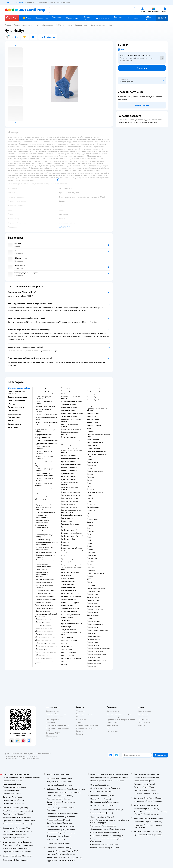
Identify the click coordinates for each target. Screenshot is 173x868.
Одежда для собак (144, 722)
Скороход (91, 432)
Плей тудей (91, 477)
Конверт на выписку (43, 502)
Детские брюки (67, 618)
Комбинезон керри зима (70, 594)
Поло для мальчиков (43, 611)
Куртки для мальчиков (44, 582)
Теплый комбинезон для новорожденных (44, 548)
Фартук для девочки (43, 438)
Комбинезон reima (68, 539)
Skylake (38, 466)
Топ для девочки (93, 615)
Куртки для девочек (68, 480)
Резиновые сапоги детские (71, 658)
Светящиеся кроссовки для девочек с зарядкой (71, 511)
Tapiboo (64, 661)
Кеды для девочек (68, 518)
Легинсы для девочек (69, 408)
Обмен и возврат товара (55, 717)
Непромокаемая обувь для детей (97, 455)
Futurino (90, 516)
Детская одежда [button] (15, 414)
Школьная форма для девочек (46, 391)
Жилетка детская (67, 585)
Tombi (89, 429)
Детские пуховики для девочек (69, 425)
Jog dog (64, 664)
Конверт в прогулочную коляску (44, 536)
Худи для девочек (68, 474)
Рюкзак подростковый (95, 624)
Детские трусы (93, 612)
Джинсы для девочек (69, 456)
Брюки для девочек (68, 462)
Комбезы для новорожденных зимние (46, 531)
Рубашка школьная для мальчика (44, 426)
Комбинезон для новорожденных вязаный (45, 566)
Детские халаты (93, 603)
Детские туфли (67, 521)
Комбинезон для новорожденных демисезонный (42, 574)
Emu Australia (92, 558)
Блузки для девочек (68, 477)
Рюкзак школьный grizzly (45, 394)
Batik (89, 537)
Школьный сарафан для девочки (44, 479)
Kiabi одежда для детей (95, 573)
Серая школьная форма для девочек (45, 431)
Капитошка (91, 570)
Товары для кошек (144, 711)
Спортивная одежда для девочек (70, 433)
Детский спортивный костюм (72, 548)
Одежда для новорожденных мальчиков (46, 556)
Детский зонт (92, 666)
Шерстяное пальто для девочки (69, 488)
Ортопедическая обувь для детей (71, 634)
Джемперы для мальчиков (45, 631)
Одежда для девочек (68, 405)
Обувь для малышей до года (46, 552)
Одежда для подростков (70, 559)
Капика (90, 495)
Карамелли (91, 552)
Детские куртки (67, 542)
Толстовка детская (68, 582)
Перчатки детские (94, 639)
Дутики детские (93, 439)
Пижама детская (93, 600)
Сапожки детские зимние (96, 403)
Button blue (91, 504)
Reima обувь (91, 417)
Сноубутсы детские (68, 630)
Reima (89, 483)
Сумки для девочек (94, 663)
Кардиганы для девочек (70, 391)
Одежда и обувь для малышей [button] (16, 393)
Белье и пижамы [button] (15, 424)
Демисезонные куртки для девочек (71, 420)
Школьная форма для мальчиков (43, 398)
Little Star (91, 561)
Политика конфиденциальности (58, 725)
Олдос (89, 480)
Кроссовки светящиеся (70, 640)
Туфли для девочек (68, 504)
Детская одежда (41, 499)
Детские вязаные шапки (96, 651)
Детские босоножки (95, 426)
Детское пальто (67, 606)
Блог (109, 728)
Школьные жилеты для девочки (44, 484)
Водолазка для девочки (70, 498)
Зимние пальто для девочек (46, 652)
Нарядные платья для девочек (46, 646)
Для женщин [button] (13, 411)
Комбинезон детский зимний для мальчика (46, 615)
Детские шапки (93, 627)
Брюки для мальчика (43, 593)
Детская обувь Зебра (95, 400)
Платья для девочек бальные (71, 388)
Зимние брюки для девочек (71, 495)
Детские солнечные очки (96, 654)
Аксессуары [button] (13, 427)
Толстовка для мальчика (44, 605)
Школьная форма (42, 388)
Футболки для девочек (70, 394)
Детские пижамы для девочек (72, 414)
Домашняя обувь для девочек (72, 515)
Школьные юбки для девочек (46, 414)
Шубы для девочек (68, 411)
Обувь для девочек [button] (16, 407)
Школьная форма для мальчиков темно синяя (44, 475)
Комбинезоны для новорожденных (42, 521)
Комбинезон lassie (68, 556)
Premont (90, 549)
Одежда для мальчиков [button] (17, 397)
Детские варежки (93, 621)
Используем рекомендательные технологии (21, 756)
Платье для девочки (43, 649)
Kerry (89, 501)
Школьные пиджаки (43, 496)
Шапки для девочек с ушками (98, 660)
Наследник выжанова (95, 492)
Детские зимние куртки (70, 603)
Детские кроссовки (68, 652)
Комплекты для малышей (45, 579)
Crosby (90, 546)
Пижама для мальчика (43, 622)
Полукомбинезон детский (71, 565)
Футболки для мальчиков (45, 596)
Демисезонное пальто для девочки (71, 398)
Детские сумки (93, 642)
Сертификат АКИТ (53, 733)
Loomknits (91, 510)
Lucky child (91, 567)
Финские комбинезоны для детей (71, 569)
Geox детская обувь (94, 388)
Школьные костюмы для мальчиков (44, 457)
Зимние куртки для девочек (71, 448)
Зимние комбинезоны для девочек (45, 662)
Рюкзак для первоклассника (97, 630)
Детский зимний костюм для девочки (72, 452)
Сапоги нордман (67, 637)
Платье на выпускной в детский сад (44, 509)
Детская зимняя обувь (95, 442)
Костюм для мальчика (43, 602)
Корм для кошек (143, 714)
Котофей (90, 468)
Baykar (89, 564)
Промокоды (50, 722)
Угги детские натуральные (97, 391)
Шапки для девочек (94, 636)
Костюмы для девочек (69, 471)
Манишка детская (93, 657)
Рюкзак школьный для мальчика (43, 410)
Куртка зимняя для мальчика (46, 599)
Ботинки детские (93, 448)
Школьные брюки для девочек (47, 441)
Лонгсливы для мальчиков (45, 637)
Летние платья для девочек (71, 465)
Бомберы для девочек (69, 468)
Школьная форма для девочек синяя (46, 418)
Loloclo (90, 525)
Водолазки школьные (43, 493)
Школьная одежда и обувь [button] (19, 388)
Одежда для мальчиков (44, 634)
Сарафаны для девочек (44, 435)
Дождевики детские (69, 591)
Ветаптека (141, 725)
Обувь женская (64, 25)
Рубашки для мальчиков (44, 608)
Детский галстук (93, 645)
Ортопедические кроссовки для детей (98, 410)
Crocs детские (66, 649)
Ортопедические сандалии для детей (98, 436)
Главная (8, 25)
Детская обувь (66, 627)
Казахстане (26, 758)
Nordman (65, 643)
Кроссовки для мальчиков (71, 501)
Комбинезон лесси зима (70, 573)
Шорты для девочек (68, 445)
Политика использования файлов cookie (58, 729)
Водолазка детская (68, 588)
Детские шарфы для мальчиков (98, 648)
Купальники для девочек (96, 588)
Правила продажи (52, 720)
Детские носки (93, 594)
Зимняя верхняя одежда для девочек (71, 441)
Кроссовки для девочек (70, 507)
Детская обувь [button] (14, 417)
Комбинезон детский (69, 530)
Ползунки (65, 545)
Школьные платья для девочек (46, 422)
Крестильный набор (43, 540)
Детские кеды (92, 465)
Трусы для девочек (94, 597)
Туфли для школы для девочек (46, 444)
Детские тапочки (67, 655)
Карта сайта (50, 739)
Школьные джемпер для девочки (44, 470)
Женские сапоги (82, 25)
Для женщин (48, 25)
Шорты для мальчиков (44, 628)
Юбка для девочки (42, 655)
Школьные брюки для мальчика (43, 402)
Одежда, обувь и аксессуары (26, 25)
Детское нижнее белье (95, 609)
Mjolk (89, 540)
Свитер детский (67, 621)
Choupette (91, 489)
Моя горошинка (41, 570)
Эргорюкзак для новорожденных (42, 526)
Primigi (90, 406)
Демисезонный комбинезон (72, 533)
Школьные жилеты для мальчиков (44, 452)
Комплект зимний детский (71, 597)
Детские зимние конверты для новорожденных (47, 544)
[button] (162, 18)
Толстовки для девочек (44, 658)
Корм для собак (143, 720)
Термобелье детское (69, 600)
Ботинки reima (92, 423)
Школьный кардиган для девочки (44, 462)
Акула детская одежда (95, 471)
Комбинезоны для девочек (71, 429)
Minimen (90, 543)
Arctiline (90, 576)
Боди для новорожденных (45, 513)
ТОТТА (90, 579)
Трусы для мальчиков (95, 606)
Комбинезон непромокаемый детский (72, 552)
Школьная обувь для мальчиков (43, 448)
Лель (89, 534)
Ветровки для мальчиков (45, 590)
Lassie (89, 486)
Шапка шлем (92, 633)
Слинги (64, 527)
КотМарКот (91, 585)
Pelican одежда (92, 519)
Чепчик (90, 618)
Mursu (89, 459)
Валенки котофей (93, 420)
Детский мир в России (13, 758)
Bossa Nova (91, 531)
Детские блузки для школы (45, 406)
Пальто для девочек (68, 437)
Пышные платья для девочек (71, 402)
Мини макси (92, 555)
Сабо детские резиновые (96, 451)
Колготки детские (94, 591)
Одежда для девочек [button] (16, 400)
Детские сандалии (94, 414)
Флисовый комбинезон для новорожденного (46, 561)
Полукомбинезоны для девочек (70, 484)
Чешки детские (67, 646)
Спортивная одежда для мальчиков (44, 586)
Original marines (93, 507)
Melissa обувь (92, 445)
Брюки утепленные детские (71, 624)
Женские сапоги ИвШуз (101, 25)
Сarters (90, 528)
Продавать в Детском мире (56, 714)
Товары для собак (144, 717)
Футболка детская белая (70, 609)
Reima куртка (66, 576)
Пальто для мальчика (43, 619)
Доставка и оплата (52, 711)
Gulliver (90, 474)
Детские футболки (68, 562)
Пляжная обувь (93, 462)
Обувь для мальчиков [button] (17, 404)
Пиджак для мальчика (69, 612)
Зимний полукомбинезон (71, 615)
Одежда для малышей (43, 505)
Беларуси (36, 758)
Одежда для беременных (70, 524)
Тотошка (90, 522)
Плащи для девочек (68, 579)
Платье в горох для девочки (71, 492)
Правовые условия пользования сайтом (36, 754)
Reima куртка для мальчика (45, 643)
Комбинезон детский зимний (72, 536)
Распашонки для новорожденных (42, 517)
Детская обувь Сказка (95, 397)
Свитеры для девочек (69, 417)
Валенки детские (93, 394)
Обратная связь (51, 736)
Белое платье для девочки (71, 459)
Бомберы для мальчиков (44, 625)
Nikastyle (90, 513)
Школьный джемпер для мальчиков (44, 489)
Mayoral (90, 498)
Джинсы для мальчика (43, 640)
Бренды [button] (11, 421)
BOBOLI (90, 582)
